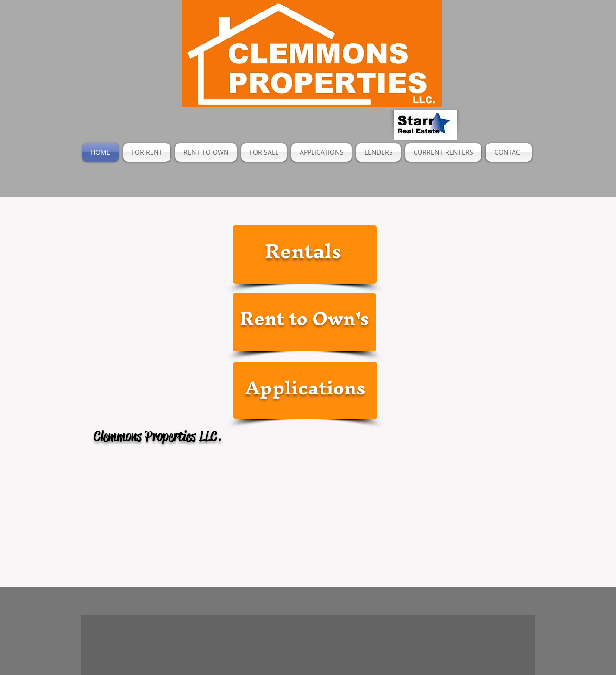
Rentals (303, 251)
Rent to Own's (305, 318)
